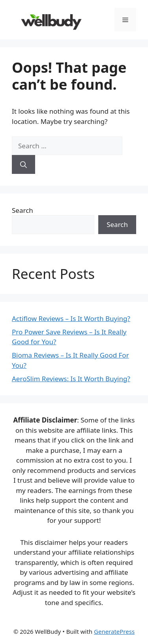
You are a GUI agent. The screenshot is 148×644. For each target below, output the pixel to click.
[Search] (23, 164)
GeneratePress (114, 631)
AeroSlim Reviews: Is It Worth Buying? (71, 379)
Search (22, 210)
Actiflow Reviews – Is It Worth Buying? (71, 318)
